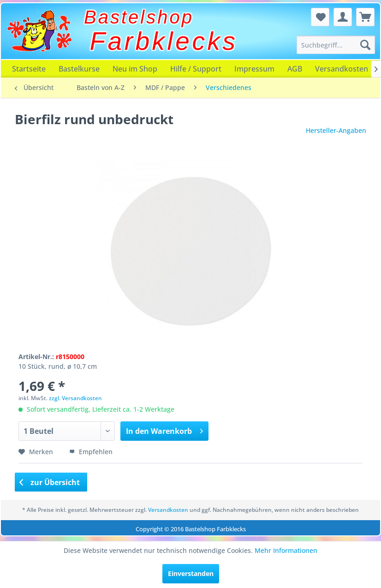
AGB (295, 69)
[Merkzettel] (320, 17)
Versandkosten (342, 69)
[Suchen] (365, 45)
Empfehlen (91, 452)
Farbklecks (164, 41)
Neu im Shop (135, 69)
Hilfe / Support (196, 69)
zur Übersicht (50, 482)
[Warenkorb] (365, 17)
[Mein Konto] (343, 17)
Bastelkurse (79, 69)
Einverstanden (191, 573)
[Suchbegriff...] (336, 45)
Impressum (254, 69)
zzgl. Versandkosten (75, 398)
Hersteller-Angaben (336, 130)
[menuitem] (336, 45)
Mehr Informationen (286, 550)
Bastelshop (139, 17)
